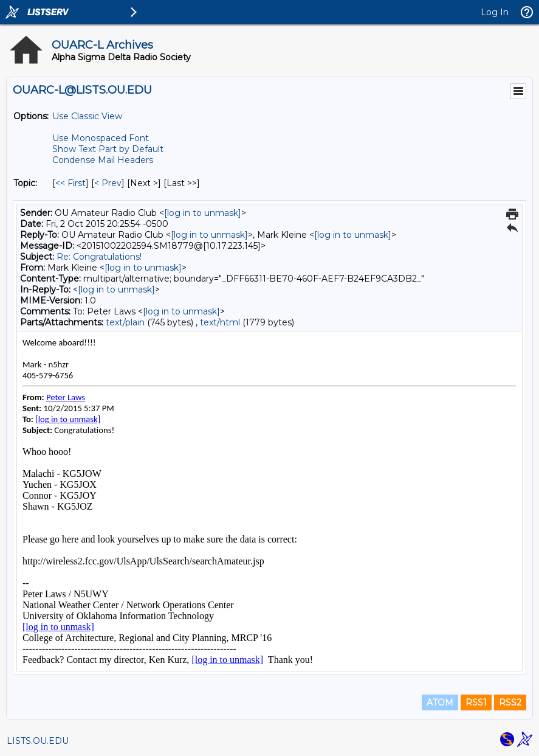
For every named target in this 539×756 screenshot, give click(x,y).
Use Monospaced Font (101, 138)
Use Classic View (87, 116)
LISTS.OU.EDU (38, 741)
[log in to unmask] (203, 213)
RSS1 (476, 702)
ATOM (440, 702)
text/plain (125, 322)
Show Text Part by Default (108, 149)
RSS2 (510, 702)
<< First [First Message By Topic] (70, 183)
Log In (495, 12)
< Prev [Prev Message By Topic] (108, 183)
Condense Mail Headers (103, 160)
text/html (220, 322)
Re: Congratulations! (99, 257)
